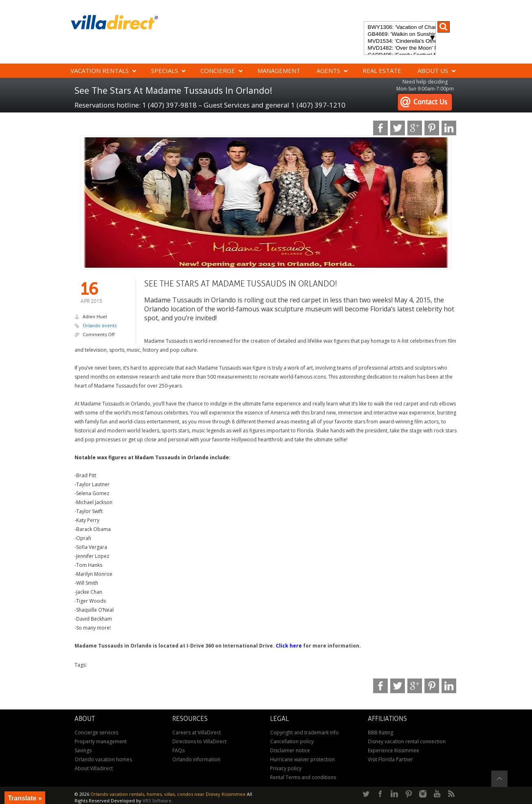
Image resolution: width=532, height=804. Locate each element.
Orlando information (196, 759)
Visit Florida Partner (390, 759)
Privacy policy (286, 768)
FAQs (178, 750)
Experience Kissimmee (394, 750)
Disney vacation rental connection (407, 741)
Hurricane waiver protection (302, 759)
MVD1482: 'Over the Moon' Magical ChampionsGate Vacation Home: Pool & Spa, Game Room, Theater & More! (400, 48)
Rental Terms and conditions (303, 777)
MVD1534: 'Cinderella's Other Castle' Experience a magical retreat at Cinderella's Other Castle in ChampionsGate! (400, 41)
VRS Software (157, 801)
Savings (83, 750)
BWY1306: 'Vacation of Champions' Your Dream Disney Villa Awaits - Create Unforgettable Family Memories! (400, 28)
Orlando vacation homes (103, 759)
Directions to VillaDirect (199, 741)
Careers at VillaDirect (197, 732)
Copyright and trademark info (304, 732)
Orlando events (100, 325)
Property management (101, 741)
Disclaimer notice (290, 750)
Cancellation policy (292, 741)
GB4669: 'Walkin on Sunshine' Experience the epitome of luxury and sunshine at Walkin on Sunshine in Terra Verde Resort (400, 34)
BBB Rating (380, 732)
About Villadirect (94, 768)
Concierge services (96, 732)
